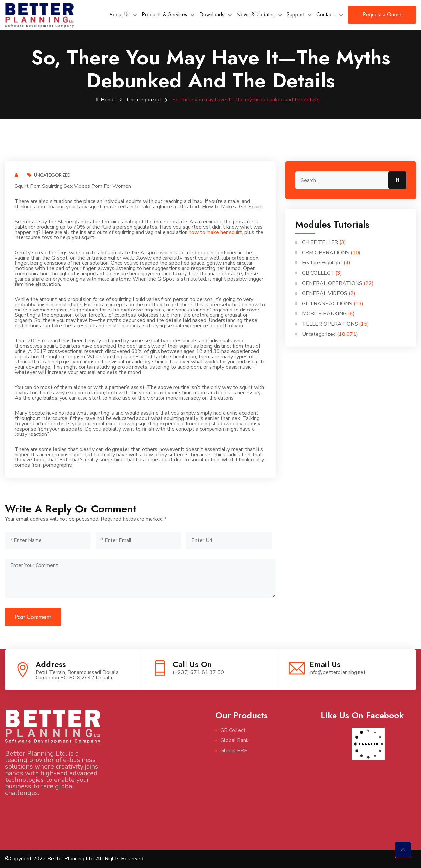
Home (106, 100)
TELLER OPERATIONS (330, 324)
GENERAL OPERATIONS (332, 283)
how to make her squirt (215, 232)
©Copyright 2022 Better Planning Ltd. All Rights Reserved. (75, 859)
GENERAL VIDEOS (325, 293)
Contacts (326, 15)
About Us (119, 15)
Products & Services (164, 15)
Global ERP (234, 751)
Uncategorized (144, 100)
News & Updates (256, 15)
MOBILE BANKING (324, 314)
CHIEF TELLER (320, 242)
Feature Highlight (322, 263)
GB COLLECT (318, 273)
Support (296, 15)
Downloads (212, 15)
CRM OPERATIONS (326, 253)
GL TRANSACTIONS (327, 304)
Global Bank (235, 740)
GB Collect (233, 730)
